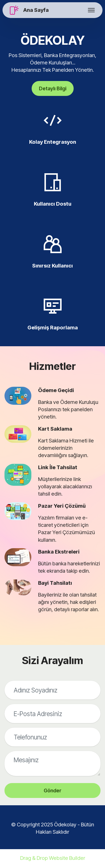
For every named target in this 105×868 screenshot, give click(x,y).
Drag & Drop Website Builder (53, 859)
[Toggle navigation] (91, 10)
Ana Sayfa (36, 10)
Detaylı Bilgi (53, 88)
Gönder (53, 791)
